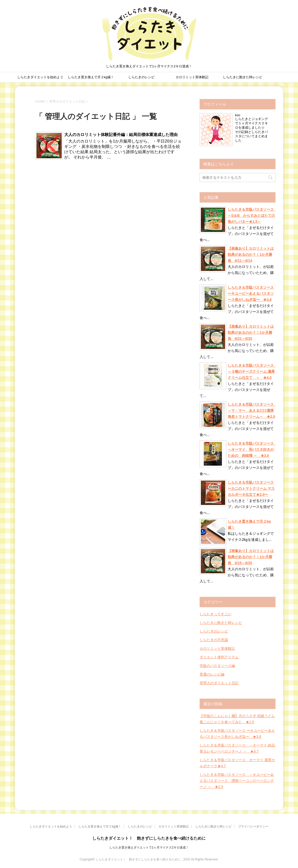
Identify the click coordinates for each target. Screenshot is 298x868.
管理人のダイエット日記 (219, 683)
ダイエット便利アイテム (219, 657)
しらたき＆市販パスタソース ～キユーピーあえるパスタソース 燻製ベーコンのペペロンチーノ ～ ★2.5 (237, 781)
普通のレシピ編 (212, 674)
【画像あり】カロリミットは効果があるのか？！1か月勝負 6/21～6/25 (251, 332)
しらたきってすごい (216, 614)
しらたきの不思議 (214, 640)
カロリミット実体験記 (192, 77)
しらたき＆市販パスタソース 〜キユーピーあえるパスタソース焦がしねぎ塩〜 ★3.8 (251, 293)
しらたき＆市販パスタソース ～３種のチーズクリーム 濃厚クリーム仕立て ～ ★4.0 (252, 371)
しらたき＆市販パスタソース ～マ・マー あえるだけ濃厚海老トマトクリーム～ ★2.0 (252, 410)
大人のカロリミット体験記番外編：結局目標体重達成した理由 (121, 135)
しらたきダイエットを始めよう (40, 77)
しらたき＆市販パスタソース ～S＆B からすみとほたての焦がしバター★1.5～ (252, 215)
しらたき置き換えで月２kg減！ (91, 77)
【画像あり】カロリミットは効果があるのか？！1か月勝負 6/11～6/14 (251, 254)
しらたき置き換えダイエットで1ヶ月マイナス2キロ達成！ (149, 847)
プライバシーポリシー (253, 826)
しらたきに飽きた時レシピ (243, 77)
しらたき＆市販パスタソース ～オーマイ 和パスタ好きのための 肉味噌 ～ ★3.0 (252, 449)
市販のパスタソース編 (217, 666)
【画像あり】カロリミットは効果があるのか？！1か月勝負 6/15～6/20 (251, 557)
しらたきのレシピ (141, 77)
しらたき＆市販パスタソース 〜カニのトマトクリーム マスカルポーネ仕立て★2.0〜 (251, 488)
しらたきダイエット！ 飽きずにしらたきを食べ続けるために (149, 838)
